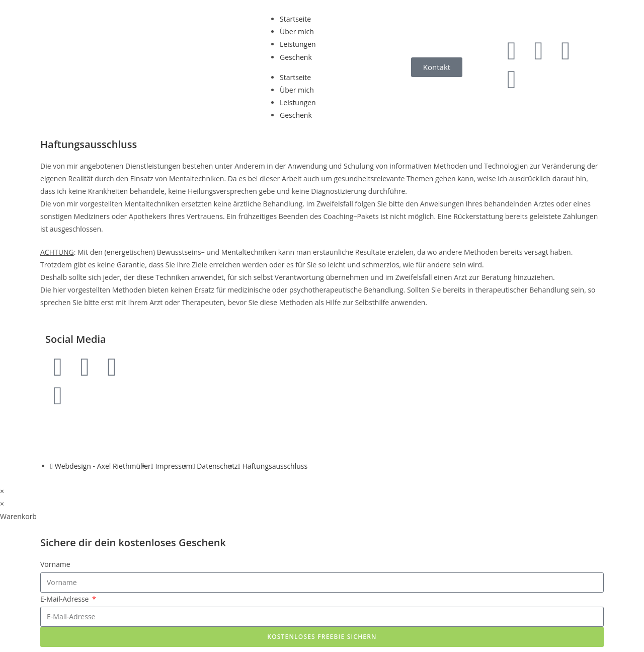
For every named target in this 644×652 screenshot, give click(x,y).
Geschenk (296, 57)
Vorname (55, 564)
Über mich (297, 31)
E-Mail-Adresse (65, 599)
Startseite (295, 19)
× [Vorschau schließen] (2, 491)
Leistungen (298, 44)
